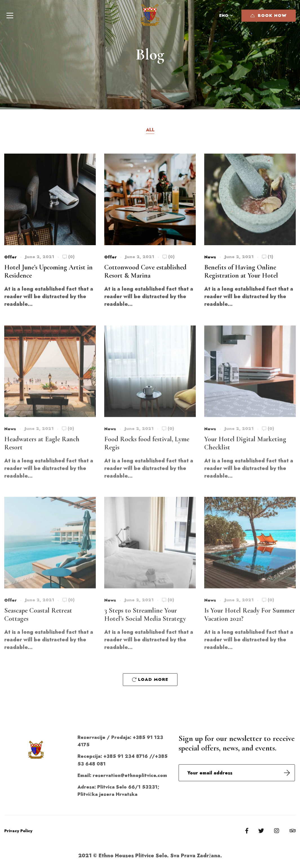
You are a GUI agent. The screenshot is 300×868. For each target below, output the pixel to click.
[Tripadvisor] (293, 831)
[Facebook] (247, 831)
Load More (150, 679)
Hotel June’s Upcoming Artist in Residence (48, 272)
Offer (10, 258)
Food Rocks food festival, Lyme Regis (147, 449)
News (210, 260)
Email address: (237, 773)
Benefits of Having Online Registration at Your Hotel (241, 274)
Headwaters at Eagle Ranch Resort (42, 449)
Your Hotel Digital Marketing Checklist (245, 449)
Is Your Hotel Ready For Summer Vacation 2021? (250, 621)
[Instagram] (277, 831)
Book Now (269, 15)
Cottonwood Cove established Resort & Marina (145, 274)
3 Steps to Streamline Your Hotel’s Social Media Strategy (145, 621)
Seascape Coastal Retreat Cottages (38, 621)
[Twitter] (261, 831)
